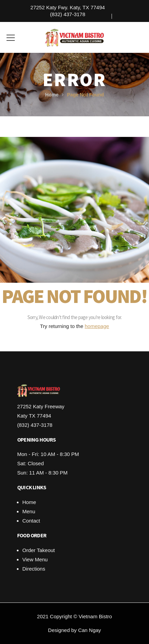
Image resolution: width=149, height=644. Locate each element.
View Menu (35, 559)
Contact (31, 521)
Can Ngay (89, 630)
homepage (97, 326)
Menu (29, 511)
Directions (34, 569)
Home (52, 95)
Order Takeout (39, 550)
